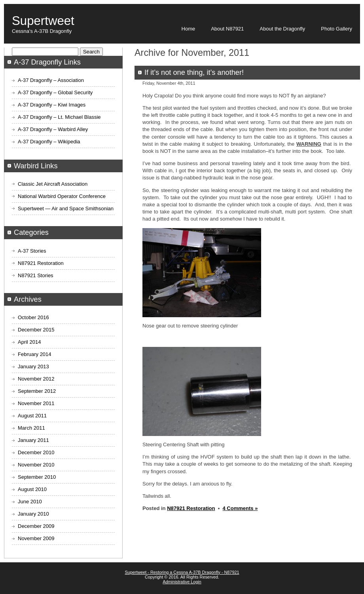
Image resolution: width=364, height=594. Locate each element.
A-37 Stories (32, 251)
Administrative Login (182, 582)
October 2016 (33, 317)
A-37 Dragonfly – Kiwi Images (52, 105)
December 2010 (36, 452)
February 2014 (35, 354)
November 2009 (36, 538)
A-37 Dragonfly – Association (51, 80)
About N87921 (227, 29)
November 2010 (36, 465)
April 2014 (29, 342)
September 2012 (37, 391)
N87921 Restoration (191, 508)
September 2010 (37, 477)
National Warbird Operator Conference (62, 196)
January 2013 (33, 366)
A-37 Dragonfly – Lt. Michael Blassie (59, 117)
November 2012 (36, 379)
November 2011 (36, 403)
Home (189, 29)
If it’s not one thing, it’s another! (194, 72)
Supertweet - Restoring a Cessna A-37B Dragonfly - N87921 (182, 572)
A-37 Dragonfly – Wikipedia (49, 142)
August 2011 (32, 416)
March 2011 (31, 428)
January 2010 (33, 514)
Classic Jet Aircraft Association (53, 184)
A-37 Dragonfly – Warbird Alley (53, 129)
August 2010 (32, 489)
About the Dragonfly (282, 29)
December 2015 (36, 330)
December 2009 (36, 526)
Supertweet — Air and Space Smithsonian (66, 208)
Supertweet (43, 21)
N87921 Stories (36, 275)
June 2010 (30, 502)
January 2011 (33, 440)
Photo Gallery (337, 29)
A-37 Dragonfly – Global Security (55, 92)
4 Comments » (240, 508)
